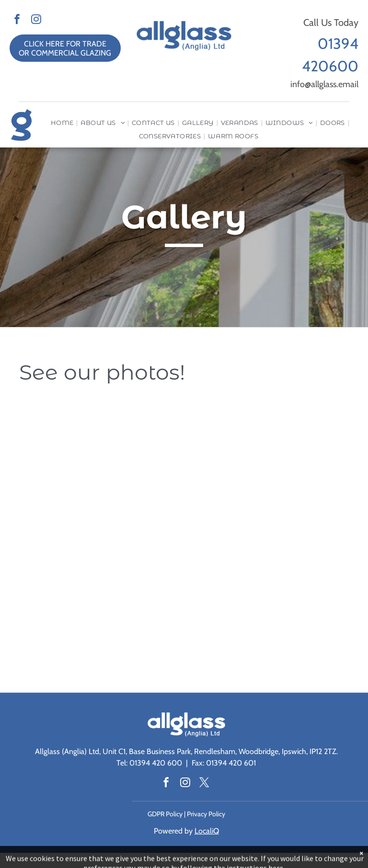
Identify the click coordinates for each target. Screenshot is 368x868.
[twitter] (204, 783)
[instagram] (36, 20)
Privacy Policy (206, 814)
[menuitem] (63, 123)
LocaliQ (207, 831)
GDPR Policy (165, 814)
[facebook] (17, 20)
